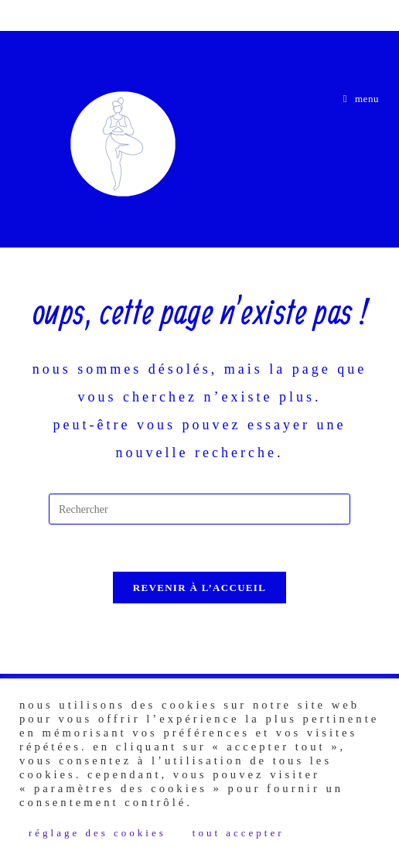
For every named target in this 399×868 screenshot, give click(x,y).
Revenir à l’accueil (199, 588)
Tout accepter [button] (239, 833)
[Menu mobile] (361, 99)
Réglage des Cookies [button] (97, 833)
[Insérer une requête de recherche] (199, 509)
